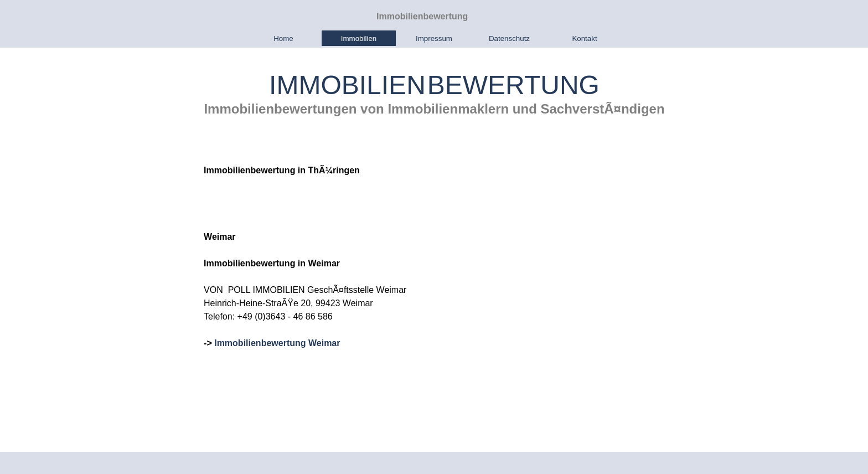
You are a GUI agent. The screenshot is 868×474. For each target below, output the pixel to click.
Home (283, 38)
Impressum (434, 38)
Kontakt (584, 38)
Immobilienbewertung (422, 16)
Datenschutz (509, 38)
